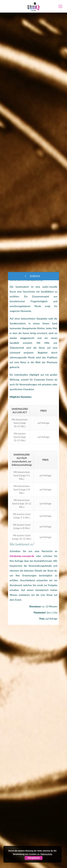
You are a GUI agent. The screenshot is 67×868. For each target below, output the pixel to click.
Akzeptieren (34, 858)
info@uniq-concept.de (22, 556)
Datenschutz (46, 854)
